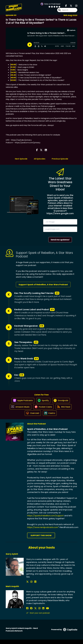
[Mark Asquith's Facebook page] (27, 613)
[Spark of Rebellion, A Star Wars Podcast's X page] (70, 6)
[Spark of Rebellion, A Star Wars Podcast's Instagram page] (75, 6)
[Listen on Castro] (50, 417)
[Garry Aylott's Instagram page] (30, 586)
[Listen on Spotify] (43, 402)
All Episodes (40, 159)
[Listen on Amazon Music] (19, 410)
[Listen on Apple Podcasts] (22, 402)
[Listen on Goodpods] (62, 402)
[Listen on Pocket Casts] (43, 410)
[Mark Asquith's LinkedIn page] (38, 613)
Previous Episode (60, 159)
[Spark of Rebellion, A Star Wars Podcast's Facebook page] (66, 6)
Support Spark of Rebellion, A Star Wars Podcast (43, 285)
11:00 (13, 70)
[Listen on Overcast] (32, 417)
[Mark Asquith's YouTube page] (41, 613)
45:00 (13, 78)
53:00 (13, 80)
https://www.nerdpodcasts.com (43, 532)
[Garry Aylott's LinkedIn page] (33, 586)
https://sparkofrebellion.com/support (45, 520)
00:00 (13, 65)
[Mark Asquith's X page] (33, 613)
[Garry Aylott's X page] (27, 586)
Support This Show (41, 540)
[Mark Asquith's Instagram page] (35, 613)
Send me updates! (60, 240)
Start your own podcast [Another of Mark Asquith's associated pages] (38, 617)
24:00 (13, 72)
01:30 (13, 67)
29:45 (13, 75)
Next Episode (21, 159)
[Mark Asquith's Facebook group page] (30, 613)
